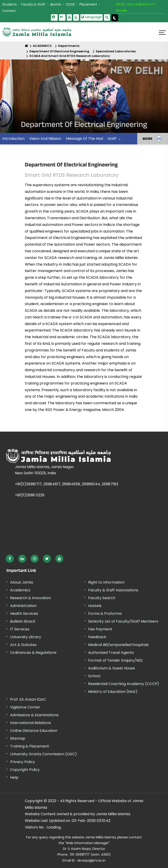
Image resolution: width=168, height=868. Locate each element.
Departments (69, 46)
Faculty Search (102, 598)
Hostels (95, 606)
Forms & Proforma (105, 614)
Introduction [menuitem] (13, 139)
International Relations (31, 723)
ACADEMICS (42, 46)
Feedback (97, 637)
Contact (9, 11)
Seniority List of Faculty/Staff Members (123, 621)
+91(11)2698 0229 (30, 495)
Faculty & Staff (33, 4)
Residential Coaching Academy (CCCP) (124, 684)
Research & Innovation (31, 598)
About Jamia (22, 582)
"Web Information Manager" (87, 843)
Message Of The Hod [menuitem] (84, 139)
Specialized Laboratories (116, 51)
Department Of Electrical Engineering (59, 51)
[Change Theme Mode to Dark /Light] (115, 18)
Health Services (24, 614)
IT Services (20, 629)
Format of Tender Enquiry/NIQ (115, 660)
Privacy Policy (22, 762)
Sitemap (18, 738)
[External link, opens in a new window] (10, 559)
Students (10, 4)
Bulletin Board (22, 621)
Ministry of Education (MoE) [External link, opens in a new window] (113, 692)
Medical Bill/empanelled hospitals (118, 645)
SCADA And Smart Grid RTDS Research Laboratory (70, 56)
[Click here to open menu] (162, 33)
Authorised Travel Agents (111, 653)
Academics (20, 590)
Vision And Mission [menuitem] (45, 139)
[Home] (27, 46)
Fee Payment (100, 629)
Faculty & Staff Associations (113, 590)
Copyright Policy (25, 770)
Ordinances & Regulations (33, 653)
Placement (88, 4)
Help (14, 777)
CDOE (70, 4)
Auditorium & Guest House (112, 668)
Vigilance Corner (25, 707)
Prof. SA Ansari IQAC (28, 699)
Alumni (56, 4)
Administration (23, 606)
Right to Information (106, 582)
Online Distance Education (34, 731)
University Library (26, 637)
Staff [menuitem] (112, 139)
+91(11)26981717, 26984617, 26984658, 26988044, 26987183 (67, 484)
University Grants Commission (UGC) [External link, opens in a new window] (43, 754)
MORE (147, 139)
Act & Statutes (23, 645)
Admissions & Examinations (34, 715)
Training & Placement (30, 746)
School (94, 676)
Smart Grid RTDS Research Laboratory (72, 175)
